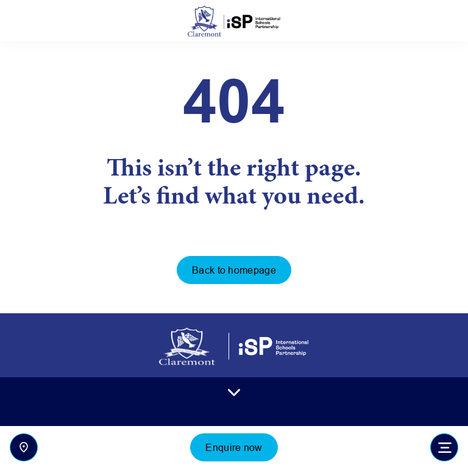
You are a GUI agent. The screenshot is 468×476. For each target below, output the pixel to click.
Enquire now (234, 447)
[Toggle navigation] (444, 447)
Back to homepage (234, 270)
